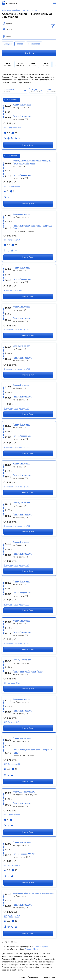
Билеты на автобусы (11, 10)
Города (22, 977)
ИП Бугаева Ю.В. (12, 683)
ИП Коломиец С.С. (13, 240)
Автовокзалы (34, 977)
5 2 (9, 192)
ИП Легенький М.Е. (13, 128)
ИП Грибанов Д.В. (12, 916)
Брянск (26, 10)
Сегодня (8, 44)
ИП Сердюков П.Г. (13, 187)
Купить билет (28, 145)
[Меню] (54, 3)
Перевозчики (49, 977)
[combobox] (29, 24)
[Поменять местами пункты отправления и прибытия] (53, 26)
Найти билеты (29, 53)
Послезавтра (34, 44)
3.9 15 (10, 245)
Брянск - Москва (32, 949)
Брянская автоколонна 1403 (17, 291)
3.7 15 (10, 133)
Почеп (34, 10)
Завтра (20, 44)
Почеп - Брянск (41, 946)
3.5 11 (10, 921)
